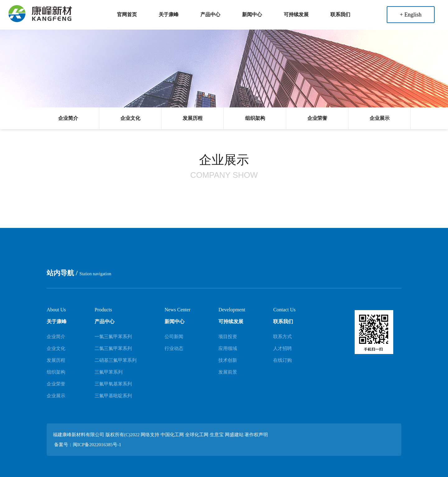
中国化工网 (172, 435)
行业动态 (174, 348)
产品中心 (210, 14)
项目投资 (228, 337)
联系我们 (340, 14)
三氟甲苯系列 (109, 372)
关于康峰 (169, 14)
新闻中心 (252, 14)
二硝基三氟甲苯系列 (116, 360)
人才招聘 (282, 348)
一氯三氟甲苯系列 (113, 337)
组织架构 (255, 118)
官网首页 (127, 14)
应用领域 (228, 348)
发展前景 (228, 372)
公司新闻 (174, 337)
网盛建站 (234, 435)
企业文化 (130, 118)
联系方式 (282, 337)
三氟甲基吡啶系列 (113, 396)
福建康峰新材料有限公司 (79, 435)
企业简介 (68, 118)
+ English (411, 15)
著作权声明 (256, 435)
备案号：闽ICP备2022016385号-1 (88, 445)
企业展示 (380, 118)
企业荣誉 (317, 118)
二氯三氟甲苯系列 (113, 348)
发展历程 (193, 118)
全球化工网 (197, 435)
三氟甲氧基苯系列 (113, 384)
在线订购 (282, 360)
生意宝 (217, 435)
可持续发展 (296, 14)
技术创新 (228, 360)
